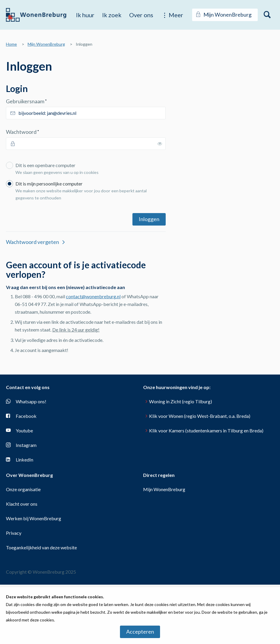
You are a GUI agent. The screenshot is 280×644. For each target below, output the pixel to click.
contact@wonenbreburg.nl (93, 296)
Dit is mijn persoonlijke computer (89, 192)
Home (11, 44)
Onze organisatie (23, 489)
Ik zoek (112, 15)
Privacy (14, 533)
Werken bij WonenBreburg (34, 518)
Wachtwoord (34, 132)
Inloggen (149, 219)
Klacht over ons (22, 504)
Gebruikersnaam (38, 101)
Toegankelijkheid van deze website (41, 547)
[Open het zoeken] (267, 15)
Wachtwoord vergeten (33, 242)
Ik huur (85, 15)
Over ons (141, 15)
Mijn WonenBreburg (46, 44)
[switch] (160, 144)
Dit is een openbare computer (89, 170)
